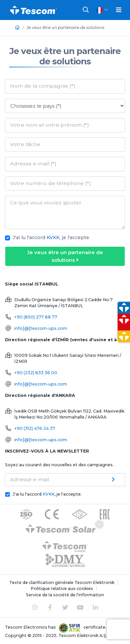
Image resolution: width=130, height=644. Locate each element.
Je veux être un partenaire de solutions (65, 56)
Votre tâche (25, 144)
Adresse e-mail (30, 479)
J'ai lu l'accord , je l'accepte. (51, 237)
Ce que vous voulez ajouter (46, 203)
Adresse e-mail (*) (33, 164)
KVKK (53, 237)
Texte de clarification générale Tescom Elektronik (62, 582)
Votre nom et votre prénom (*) (50, 125)
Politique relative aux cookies (62, 588)
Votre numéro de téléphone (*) (51, 183)
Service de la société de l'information (65, 595)
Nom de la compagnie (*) (43, 86)
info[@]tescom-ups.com (41, 328)
